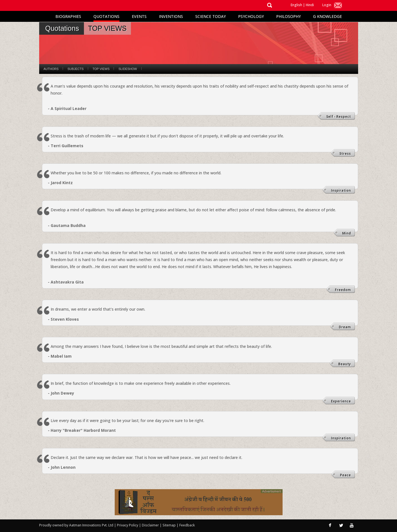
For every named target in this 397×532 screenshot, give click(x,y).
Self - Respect (339, 117)
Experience (341, 401)
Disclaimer (150, 525)
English (296, 5)
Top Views (101, 69)
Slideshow (128, 69)
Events (139, 16)
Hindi (310, 5)
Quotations (106, 16)
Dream (345, 327)
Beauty (345, 364)
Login (327, 5)
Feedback (187, 525)
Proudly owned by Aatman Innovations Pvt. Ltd (76, 525)
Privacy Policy (128, 525)
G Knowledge (327, 16)
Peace (345, 475)
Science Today (211, 16)
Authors (51, 69)
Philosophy (288, 16)
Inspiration (341, 190)
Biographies (68, 16)
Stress (345, 153)
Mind (347, 233)
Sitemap (170, 525)
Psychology (251, 16)
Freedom (343, 290)
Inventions (171, 16)
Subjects (75, 69)
